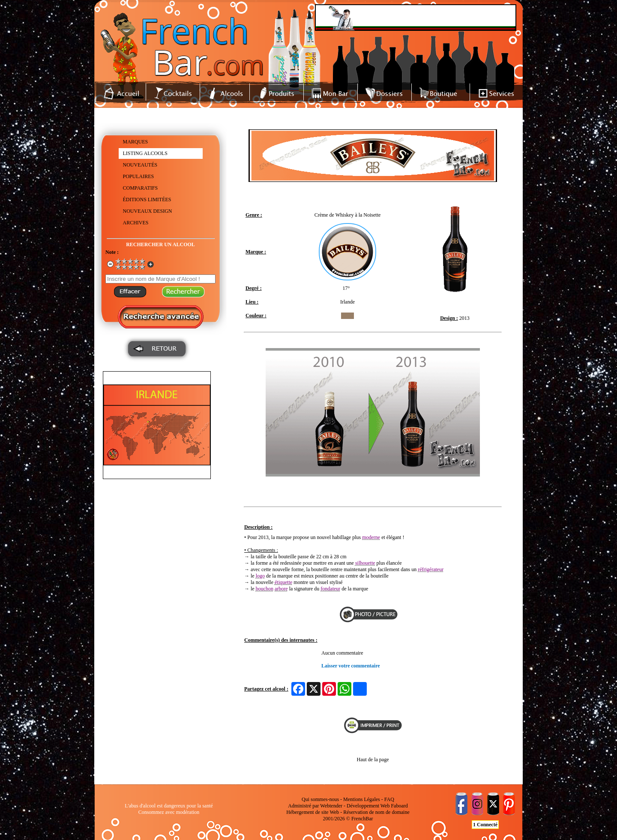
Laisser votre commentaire (351, 666)
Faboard (399, 806)
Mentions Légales (362, 799)
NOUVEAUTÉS (140, 165)
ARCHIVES (136, 223)
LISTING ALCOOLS (145, 153)
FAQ (389, 799)
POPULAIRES (139, 176)
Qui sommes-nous (320, 799)
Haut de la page (373, 760)
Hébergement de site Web (313, 812)
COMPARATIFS (141, 188)
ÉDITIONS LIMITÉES (147, 200)
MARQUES (136, 142)
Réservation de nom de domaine (376, 812)
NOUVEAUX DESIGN (148, 211)
